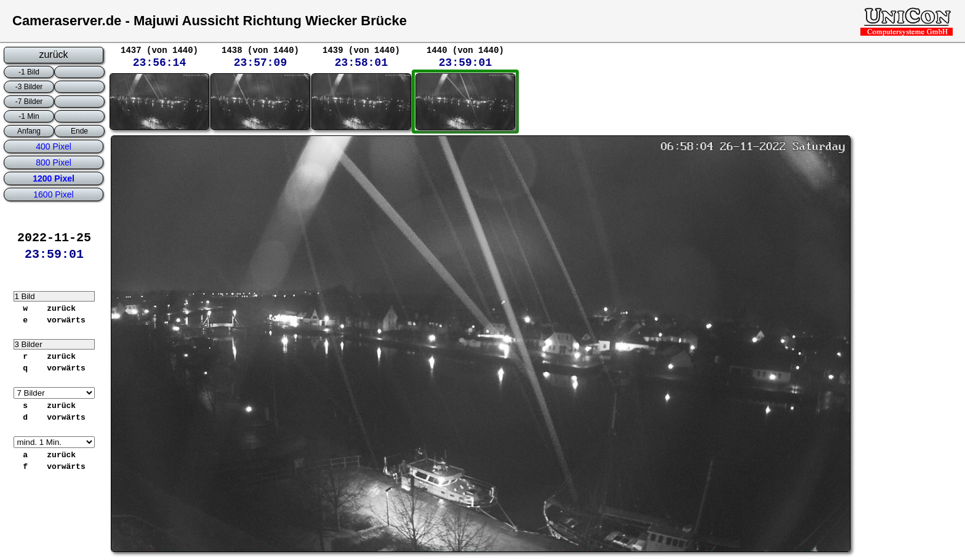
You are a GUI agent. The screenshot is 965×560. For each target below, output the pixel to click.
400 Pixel (54, 146)
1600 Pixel (53, 194)
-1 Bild (29, 72)
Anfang (29, 131)
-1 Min (29, 116)
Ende (79, 131)
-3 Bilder (29, 87)
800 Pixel (54, 162)
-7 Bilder (29, 102)
